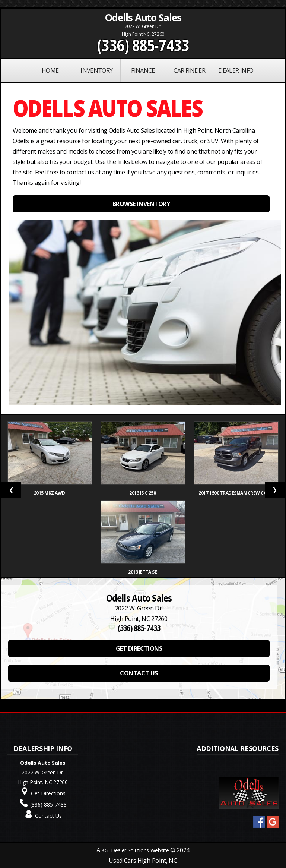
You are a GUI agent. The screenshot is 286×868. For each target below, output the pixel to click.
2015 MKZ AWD (50, 493)
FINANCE (143, 70)
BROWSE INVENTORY (141, 204)
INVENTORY (96, 70)
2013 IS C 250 (143, 493)
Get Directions (48, 793)
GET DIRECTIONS (139, 648)
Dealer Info (236, 70)
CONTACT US (139, 673)
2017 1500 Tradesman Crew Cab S (236, 493)
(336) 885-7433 (143, 45)
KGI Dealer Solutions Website (135, 850)
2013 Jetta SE (143, 572)
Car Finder (189, 70)
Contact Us (48, 816)
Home (50, 70)
